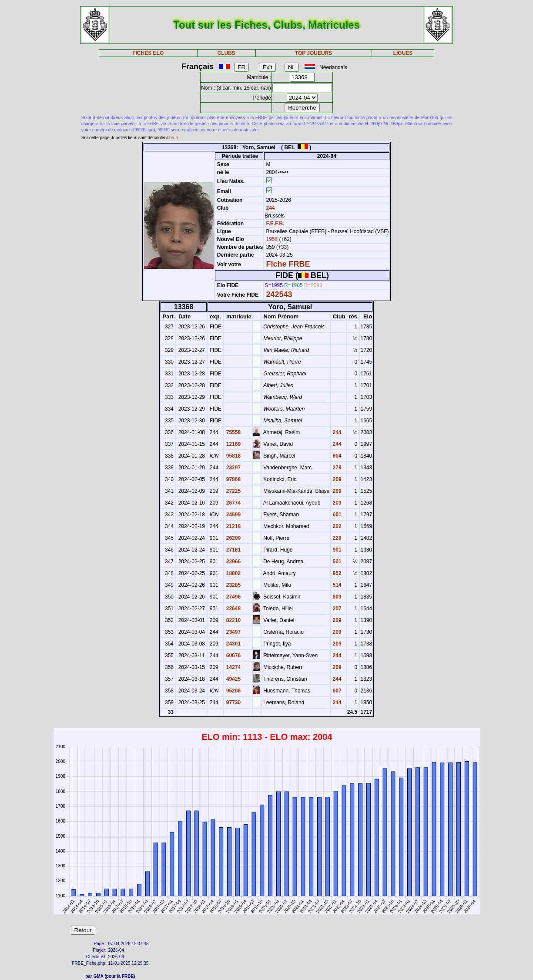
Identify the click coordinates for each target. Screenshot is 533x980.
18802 (233, 573)
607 (336, 691)
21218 (233, 526)
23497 (233, 632)
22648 (233, 609)
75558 (233, 432)
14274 (233, 667)
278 (336, 468)
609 (336, 597)
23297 (233, 468)
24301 (233, 644)
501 (336, 562)
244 (270, 208)
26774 (233, 503)
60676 (233, 656)
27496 (233, 597)
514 (336, 585)
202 (336, 526)
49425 (233, 679)
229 (336, 538)
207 (336, 609)
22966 (233, 562)
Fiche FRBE (288, 264)
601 (336, 515)
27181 (233, 550)
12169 (233, 444)
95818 (233, 456)
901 (336, 550)
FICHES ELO (148, 53)
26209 (233, 538)
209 (336, 479)
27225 (233, 491)
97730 (233, 702)
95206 (233, 691)
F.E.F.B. (275, 224)
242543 (279, 294)
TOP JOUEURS (314, 53)
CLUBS (226, 53)
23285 (233, 585)
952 (336, 573)
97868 (233, 479)
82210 (233, 620)
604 (336, 456)
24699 (233, 515)
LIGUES (403, 53)
